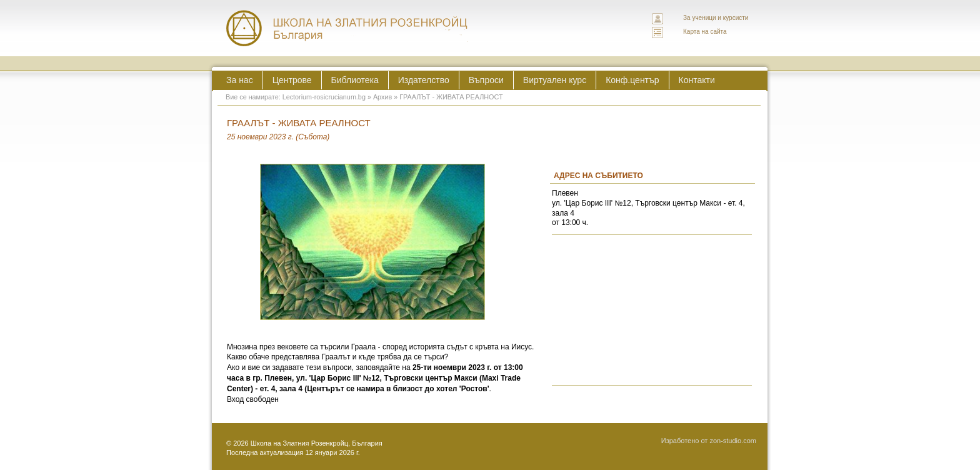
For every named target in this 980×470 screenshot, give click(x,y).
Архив (382, 97)
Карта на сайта (705, 32)
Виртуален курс (555, 80)
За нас (240, 80)
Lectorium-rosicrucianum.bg (324, 97)
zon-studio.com (733, 441)
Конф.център (632, 80)
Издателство (424, 80)
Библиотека (355, 80)
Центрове (292, 80)
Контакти (697, 80)
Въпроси (486, 80)
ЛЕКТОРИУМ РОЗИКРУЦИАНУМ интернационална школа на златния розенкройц (347, 28)
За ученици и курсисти (716, 18)
